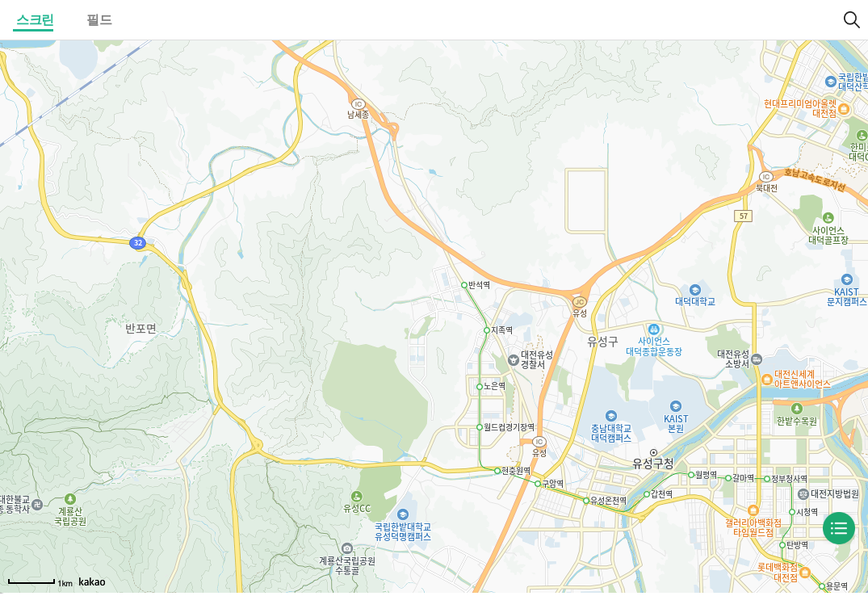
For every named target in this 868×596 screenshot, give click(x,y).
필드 (99, 20)
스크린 (35, 20)
